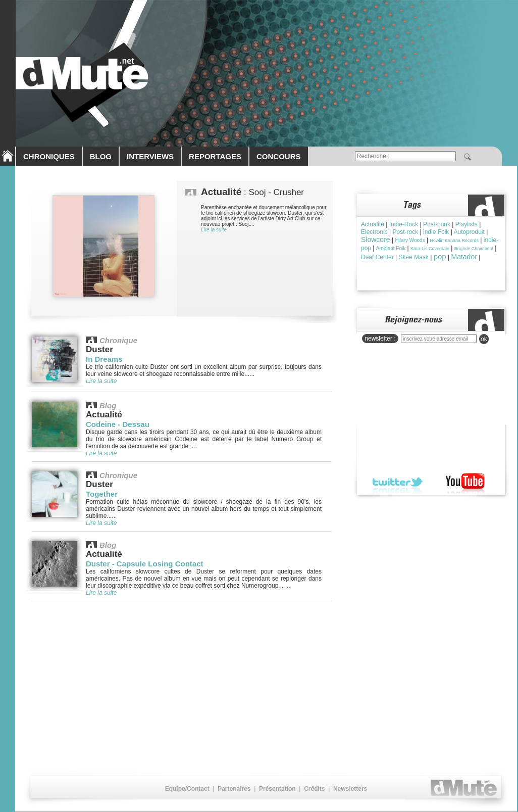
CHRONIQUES (49, 156)
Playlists (467, 224)
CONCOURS (279, 156)
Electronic (374, 232)
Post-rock (405, 232)
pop (440, 256)
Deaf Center (377, 257)
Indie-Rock (404, 224)
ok (484, 339)
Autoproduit (469, 232)
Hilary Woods (410, 240)
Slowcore (376, 240)
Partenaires (234, 789)
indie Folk (436, 232)
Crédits (314, 789)
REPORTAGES (215, 156)
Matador (464, 257)
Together (102, 494)
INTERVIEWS (150, 156)
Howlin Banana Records (454, 241)
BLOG (101, 156)
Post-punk (437, 224)
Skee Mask (414, 257)
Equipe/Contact (187, 789)
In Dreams (104, 359)
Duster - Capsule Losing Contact (145, 564)
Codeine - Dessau (118, 424)
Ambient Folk (391, 248)
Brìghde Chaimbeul (474, 249)
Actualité (373, 224)
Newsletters (350, 789)
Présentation (277, 789)
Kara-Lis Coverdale (430, 249)
